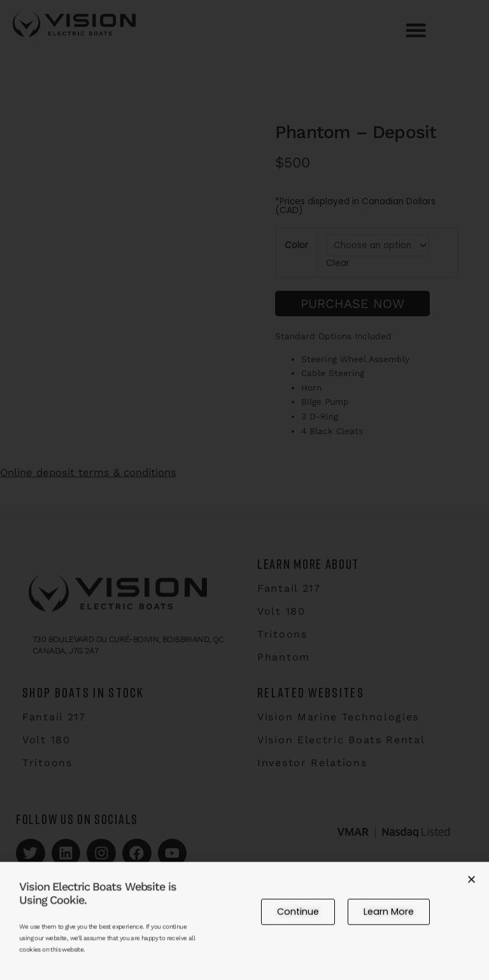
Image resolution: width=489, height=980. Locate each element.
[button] (471, 888)
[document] (244, 490)
